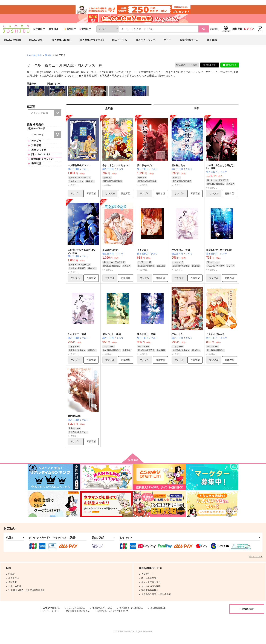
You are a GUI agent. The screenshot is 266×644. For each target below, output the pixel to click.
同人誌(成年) (36, 43)
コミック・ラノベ (145, 43)
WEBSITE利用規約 (52, 614)
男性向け (70, 32)
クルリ (57, 75)
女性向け (85, 32)
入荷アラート (185, 68)
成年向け (54, 32)
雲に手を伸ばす (145, 169)
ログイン (249, 32)
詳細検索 (214, 32)
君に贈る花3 (74, 421)
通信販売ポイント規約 (106, 614)
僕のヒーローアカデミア (219, 75)
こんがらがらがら (215, 339)
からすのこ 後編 (181, 254)
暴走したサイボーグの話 (219, 254)
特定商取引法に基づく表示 (80, 617)
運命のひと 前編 (146, 339)
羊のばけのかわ (110, 254)
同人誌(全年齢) (12, 43)
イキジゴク (143, 254)
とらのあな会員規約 (78, 614)
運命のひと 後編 (112, 339)
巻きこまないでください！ (181, 75)
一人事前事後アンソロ (148, 75)
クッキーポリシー (51, 617)
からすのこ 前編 (77, 339)
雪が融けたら (178, 169)
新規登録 (237, 32)
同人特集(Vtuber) (62, 43)
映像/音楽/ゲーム (189, 43)
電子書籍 (212, 43)
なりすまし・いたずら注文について (118, 617)
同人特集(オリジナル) (92, 43)
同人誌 (48, 58)
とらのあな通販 (34, 58)
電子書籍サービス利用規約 (137, 614)
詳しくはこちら (256, 562)
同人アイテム (120, 43)
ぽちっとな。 (178, 339)
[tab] (196, 112)
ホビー (167, 43)
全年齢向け (39, 32)
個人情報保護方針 (166, 614)
